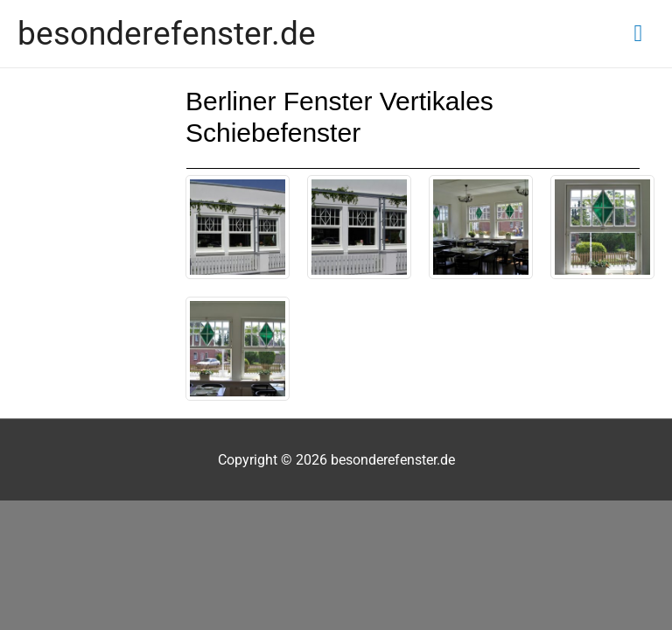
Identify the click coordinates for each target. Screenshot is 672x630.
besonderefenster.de (167, 33)
